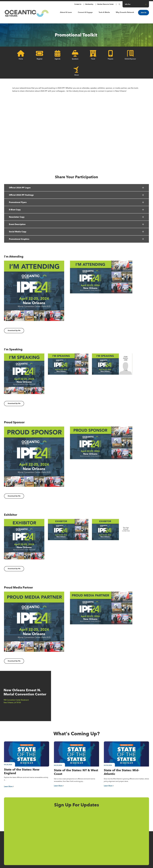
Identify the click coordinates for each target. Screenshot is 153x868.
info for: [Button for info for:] (136, 4)
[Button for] (119, 4)
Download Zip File (14, 331)
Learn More (9, 786)
